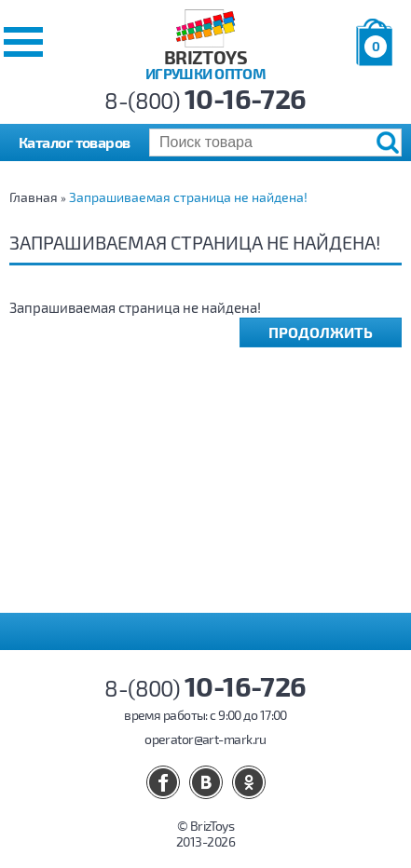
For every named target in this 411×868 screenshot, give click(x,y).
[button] (23, 42)
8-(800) (205, 100)
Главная (34, 197)
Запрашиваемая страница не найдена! (188, 197)
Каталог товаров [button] (75, 142)
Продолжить (321, 332)
